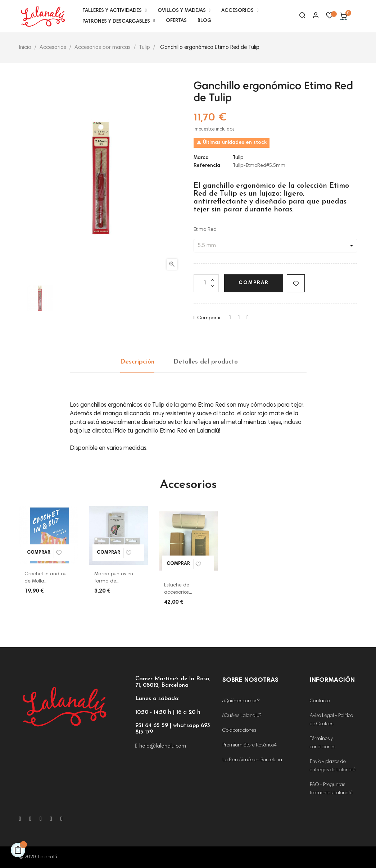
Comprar (254, 283)
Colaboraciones (239, 731)
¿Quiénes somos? (241, 701)
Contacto (320, 701)
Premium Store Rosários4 (250, 745)
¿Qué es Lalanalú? (242, 716)
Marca (201, 158)
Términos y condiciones (323, 743)
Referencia (207, 166)
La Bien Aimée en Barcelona (252, 760)
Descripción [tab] (137, 362)
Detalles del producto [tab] (206, 362)
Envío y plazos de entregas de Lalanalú (333, 766)
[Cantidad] (206, 283)
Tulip (238, 158)
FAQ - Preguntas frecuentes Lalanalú (331, 789)
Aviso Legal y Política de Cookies (332, 720)
